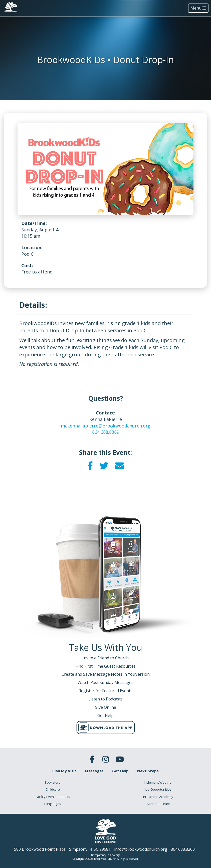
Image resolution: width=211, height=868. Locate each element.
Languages (53, 804)
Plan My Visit (64, 771)
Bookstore (53, 782)
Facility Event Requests (53, 797)
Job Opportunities (158, 789)
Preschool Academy (158, 797)
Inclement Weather (158, 782)
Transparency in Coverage (106, 855)
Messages (94, 771)
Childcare (53, 789)
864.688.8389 (106, 432)
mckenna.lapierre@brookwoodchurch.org (106, 426)
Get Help (120, 771)
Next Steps (148, 771)
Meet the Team (158, 804)
